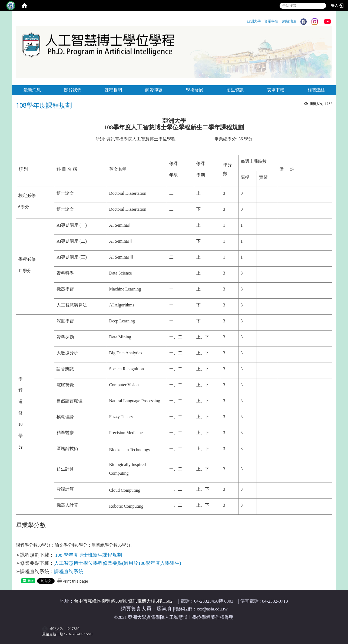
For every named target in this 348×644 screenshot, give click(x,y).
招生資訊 (235, 90)
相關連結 (316, 90)
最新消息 (32, 90)
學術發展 (194, 90)
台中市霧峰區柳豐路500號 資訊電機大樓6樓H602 (123, 601)
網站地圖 (289, 21)
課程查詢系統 (69, 572)
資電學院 (271, 21)
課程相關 (113, 90)
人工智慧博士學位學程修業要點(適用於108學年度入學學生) (118, 563)
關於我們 (73, 90)
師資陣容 (154, 90)
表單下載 (276, 90)
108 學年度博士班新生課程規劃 (89, 555)
